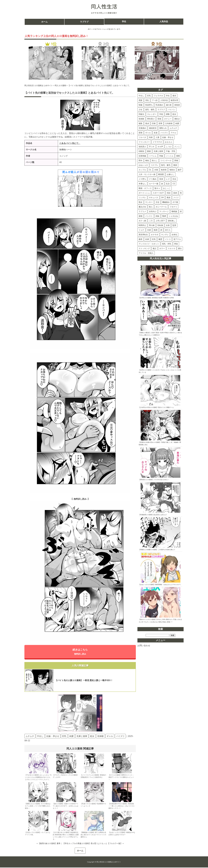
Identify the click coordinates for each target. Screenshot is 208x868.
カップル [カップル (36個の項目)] (142, 170)
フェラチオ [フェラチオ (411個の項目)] (158, 96)
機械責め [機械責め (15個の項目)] (166, 202)
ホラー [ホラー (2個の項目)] (162, 248)
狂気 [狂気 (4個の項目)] (154, 239)
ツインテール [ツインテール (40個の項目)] (166, 160)
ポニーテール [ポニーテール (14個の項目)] (161, 207)
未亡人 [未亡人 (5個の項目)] (168, 230)
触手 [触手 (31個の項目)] (180, 170)
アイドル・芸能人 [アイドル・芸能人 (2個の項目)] (146, 253)
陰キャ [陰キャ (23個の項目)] (157, 188)
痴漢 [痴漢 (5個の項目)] (156, 230)
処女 (92, 737)
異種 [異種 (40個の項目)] (176, 160)
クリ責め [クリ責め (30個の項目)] (153, 179)
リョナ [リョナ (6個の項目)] (141, 230)
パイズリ (120, 737)
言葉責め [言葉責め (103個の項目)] (142, 128)
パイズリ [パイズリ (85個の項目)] (164, 133)
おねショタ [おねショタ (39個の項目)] (143, 165)
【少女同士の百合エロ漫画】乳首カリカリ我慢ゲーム (156, 407)
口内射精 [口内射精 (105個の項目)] (169, 123)
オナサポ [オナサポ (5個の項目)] (155, 235)
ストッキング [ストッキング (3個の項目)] (144, 248)
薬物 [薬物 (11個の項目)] (140, 216)
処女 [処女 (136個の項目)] (174, 114)
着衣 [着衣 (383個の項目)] (174, 96)
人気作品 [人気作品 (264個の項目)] (164, 100)
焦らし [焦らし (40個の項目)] (155, 160)
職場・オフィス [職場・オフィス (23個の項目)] (145, 188)
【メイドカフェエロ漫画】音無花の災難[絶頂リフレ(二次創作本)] (93, 777)
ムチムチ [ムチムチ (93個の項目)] (173, 128)
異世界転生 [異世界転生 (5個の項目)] (143, 235)
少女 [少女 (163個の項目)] (140, 110)
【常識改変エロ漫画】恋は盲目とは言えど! (153, 515)
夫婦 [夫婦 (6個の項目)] (149, 230)
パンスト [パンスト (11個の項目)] (149, 216)
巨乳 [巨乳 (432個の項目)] (149, 96)
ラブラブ (84, 22)
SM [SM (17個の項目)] (162, 198)
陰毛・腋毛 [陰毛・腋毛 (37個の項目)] (166, 165)
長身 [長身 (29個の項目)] (161, 179)
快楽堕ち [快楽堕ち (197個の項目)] (149, 105)
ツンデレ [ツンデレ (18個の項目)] (142, 198)
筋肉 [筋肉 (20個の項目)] (175, 193)
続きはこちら (80, 652)
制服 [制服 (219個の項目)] (140, 105)
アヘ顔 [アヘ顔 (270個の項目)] (155, 100)
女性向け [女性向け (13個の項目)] (153, 211)
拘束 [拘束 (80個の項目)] (151, 137)
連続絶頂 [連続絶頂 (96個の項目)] (153, 128)
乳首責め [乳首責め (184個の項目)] (159, 105)
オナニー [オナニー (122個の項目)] (168, 119)
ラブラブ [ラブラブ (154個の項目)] (161, 110)
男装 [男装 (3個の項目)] (176, 244)
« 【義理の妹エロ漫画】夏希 (49, 844)
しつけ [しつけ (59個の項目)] (169, 147)
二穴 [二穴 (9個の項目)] (151, 221)
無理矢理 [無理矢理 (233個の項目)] (174, 100)
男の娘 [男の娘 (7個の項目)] (152, 225)
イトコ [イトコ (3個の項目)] (168, 239)
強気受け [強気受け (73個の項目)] (142, 147)
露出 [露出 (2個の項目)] (180, 248)
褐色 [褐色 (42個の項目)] (147, 160)
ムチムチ (30, 737)
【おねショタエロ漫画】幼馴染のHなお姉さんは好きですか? (122, 834)
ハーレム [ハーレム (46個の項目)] (153, 156)
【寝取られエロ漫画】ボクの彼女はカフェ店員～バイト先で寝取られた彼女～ (38, 807)
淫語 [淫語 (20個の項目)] (169, 193)
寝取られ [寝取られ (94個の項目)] (163, 128)
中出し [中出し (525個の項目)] (141, 96)
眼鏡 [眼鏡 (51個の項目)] (149, 151)
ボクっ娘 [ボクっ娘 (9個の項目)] (142, 221)
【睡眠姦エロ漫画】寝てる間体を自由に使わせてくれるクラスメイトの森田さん (93, 835)
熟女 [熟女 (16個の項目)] (140, 202)
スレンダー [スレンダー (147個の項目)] (152, 114)
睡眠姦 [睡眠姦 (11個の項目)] (174, 211)
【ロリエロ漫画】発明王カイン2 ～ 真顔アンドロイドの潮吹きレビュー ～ (121, 778)
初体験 (101, 737)
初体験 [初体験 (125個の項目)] (141, 119)
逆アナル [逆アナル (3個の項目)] (177, 239)
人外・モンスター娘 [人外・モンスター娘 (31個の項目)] (147, 174)
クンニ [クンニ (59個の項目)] (177, 147)
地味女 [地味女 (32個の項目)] (172, 170)
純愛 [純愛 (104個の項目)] (177, 123)
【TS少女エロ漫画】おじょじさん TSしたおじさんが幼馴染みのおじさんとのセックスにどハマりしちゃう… (38, 778)
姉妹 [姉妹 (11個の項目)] (157, 216)
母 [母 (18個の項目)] (181, 193)
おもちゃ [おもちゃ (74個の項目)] (169, 142)
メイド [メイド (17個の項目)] (176, 198)
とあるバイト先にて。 (70, 143)
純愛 (71, 737)
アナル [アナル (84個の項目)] (173, 133)
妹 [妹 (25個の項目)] (162, 184)
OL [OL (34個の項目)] (150, 170)
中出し (40, 737)
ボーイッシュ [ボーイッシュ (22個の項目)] (144, 193)
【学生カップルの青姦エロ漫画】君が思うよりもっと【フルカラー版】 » (93, 844)
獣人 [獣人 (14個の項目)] (151, 207)
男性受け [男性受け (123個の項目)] (151, 119)
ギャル (110, 737)
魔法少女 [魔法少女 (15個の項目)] (142, 207)
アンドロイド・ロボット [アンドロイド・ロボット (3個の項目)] (149, 244)
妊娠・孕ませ (53, 737)
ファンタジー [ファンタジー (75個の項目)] (144, 142)
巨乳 (64, 737)
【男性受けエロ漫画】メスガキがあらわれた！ (154, 480)
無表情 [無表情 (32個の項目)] (164, 170)
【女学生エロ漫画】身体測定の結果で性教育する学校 (156, 298)
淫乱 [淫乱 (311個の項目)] (147, 100)
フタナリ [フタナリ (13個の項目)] (173, 207)
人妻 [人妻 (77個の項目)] (157, 137)
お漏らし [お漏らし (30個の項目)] (170, 174)
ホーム (44, 22)
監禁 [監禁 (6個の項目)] (174, 225)
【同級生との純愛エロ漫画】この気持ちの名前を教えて (157, 550)
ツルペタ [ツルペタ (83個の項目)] (142, 137)
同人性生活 (104, 6)
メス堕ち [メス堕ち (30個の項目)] (142, 179)
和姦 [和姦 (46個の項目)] (161, 156)
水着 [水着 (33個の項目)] (156, 170)
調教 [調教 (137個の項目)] (168, 114)
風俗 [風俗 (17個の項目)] (168, 198)
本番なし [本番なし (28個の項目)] (142, 184)
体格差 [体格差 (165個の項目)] (177, 105)
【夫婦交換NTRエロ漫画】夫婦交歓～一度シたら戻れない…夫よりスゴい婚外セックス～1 (122, 807)
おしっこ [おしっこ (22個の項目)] (167, 188)
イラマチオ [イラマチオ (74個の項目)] (157, 142)
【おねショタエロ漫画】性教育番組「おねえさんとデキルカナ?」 (160, 584)
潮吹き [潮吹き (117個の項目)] (177, 119)
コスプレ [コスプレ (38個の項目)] (155, 165)
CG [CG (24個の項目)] (174, 184)
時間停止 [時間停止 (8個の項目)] (142, 225)
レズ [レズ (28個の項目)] (168, 179)
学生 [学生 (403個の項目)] (168, 96)
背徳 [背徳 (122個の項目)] (159, 119)
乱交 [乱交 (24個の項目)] (168, 184)
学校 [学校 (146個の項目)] (161, 114)
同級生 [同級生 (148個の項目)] (141, 114)
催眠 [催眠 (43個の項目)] (178, 156)
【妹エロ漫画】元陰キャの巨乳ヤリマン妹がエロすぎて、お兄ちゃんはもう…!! (66, 807)
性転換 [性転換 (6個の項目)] (160, 225)
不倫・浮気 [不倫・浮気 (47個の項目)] (171, 151)
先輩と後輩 (82, 737)
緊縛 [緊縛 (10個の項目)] (164, 216)
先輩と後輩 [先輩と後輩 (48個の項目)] (158, 151)
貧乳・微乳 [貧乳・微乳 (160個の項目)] (150, 110)
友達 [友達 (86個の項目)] (156, 133)
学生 (124, 22)
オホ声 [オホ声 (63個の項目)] (160, 147)
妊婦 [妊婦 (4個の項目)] (147, 239)
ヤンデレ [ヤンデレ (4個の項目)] (165, 235)
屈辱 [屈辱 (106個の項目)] (160, 123)
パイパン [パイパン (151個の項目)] (172, 110)
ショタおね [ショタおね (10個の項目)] (173, 216)
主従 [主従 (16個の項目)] (157, 202)
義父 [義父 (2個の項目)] (155, 248)
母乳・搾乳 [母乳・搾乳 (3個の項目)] (167, 244)
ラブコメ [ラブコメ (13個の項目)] (142, 211)
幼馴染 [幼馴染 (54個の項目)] (141, 151)
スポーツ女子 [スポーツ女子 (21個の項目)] (158, 193)
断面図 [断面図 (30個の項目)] (161, 174)
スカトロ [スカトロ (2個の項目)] (172, 248)
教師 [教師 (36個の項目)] (175, 165)
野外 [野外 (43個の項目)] (140, 160)
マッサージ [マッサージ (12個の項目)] (164, 211)
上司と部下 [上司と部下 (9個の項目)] (160, 221)
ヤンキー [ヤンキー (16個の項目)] (149, 202)
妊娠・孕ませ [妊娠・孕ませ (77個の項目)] (168, 137)
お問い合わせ (144, 645)
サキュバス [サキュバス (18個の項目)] (154, 198)
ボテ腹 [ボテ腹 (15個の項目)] (175, 202)
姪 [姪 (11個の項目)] (181, 211)
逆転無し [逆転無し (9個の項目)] (172, 221)
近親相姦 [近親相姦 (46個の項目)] (142, 156)
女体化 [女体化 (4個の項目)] (174, 235)
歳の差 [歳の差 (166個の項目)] (169, 105)
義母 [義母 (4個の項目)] (140, 239)
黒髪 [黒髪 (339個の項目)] (140, 100)
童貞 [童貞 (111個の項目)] (147, 123)
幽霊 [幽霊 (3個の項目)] (160, 239)
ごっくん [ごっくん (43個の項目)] (170, 156)
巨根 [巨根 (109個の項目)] (154, 123)
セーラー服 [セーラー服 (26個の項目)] (154, 184)
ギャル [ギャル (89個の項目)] (148, 133)
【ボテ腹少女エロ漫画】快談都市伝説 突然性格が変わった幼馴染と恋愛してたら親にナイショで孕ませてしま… (66, 836)
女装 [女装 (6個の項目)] (168, 225)
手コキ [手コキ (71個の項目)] (152, 147)
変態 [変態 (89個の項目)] (140, 133)
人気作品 (164, 22)
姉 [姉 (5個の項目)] (161, 230)
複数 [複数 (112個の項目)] (140, 123)
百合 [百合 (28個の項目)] (174, 179)
